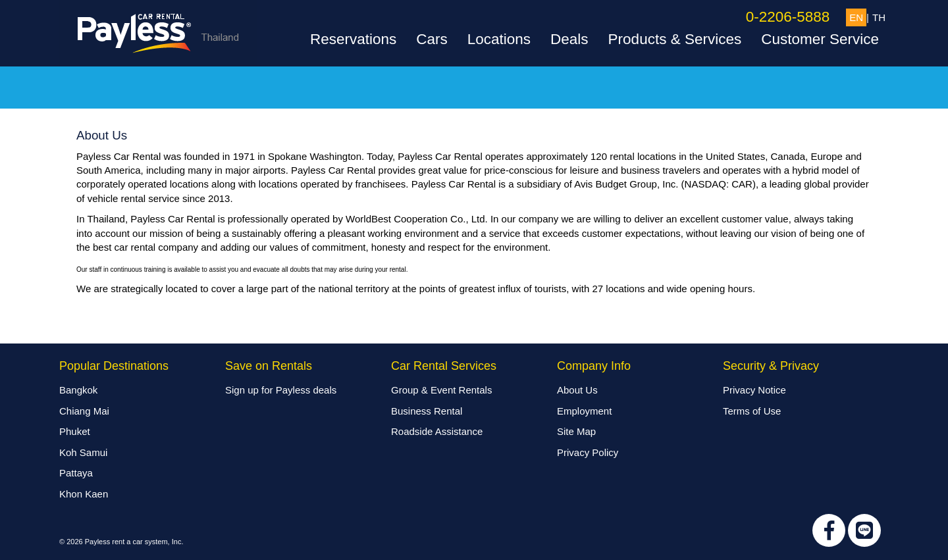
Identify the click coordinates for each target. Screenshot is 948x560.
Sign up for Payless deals (281, 390)
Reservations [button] (353, 39)
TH (879, 17)
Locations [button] (499, 39)
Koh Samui (83, 452)
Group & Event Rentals (441, 390)
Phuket (75, 431)
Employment (584, 411)
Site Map (576, 431)
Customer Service (820, 39)
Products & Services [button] (675, 39)
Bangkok (78, 390)
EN (856, 17)
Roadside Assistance (437, 431)
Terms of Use (752, 411)
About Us (577, 390)
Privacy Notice (754, 390)
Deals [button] (569, 39)
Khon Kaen (84, 494)
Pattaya (76, 473)
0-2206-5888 (788, 17)
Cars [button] (432, 39)
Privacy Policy (588, 452)
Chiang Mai (84, 411)
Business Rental (427, 411)
